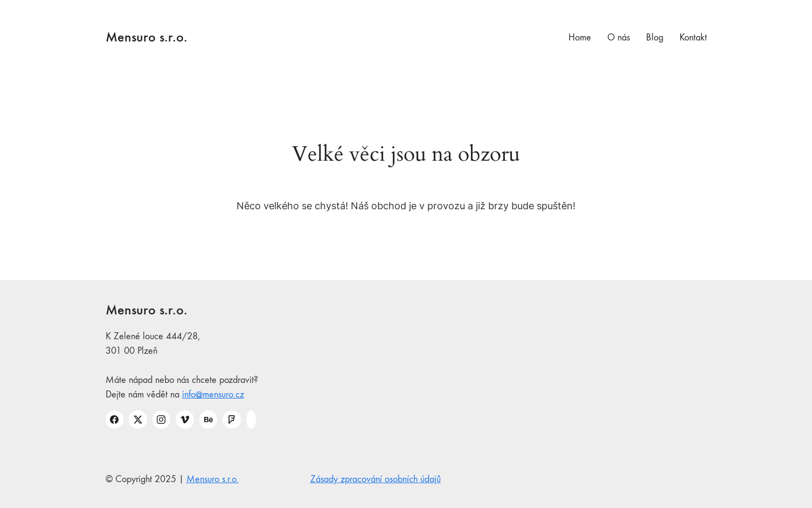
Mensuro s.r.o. (213, 479)
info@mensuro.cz (213, 394)
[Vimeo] (185, 420)
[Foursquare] (232, 420)
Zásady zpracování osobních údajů (376, 479)
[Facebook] (115, 420)
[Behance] (209, 420)
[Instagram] (162, 420)
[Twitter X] (138, 420)
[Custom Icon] (251, 420)
